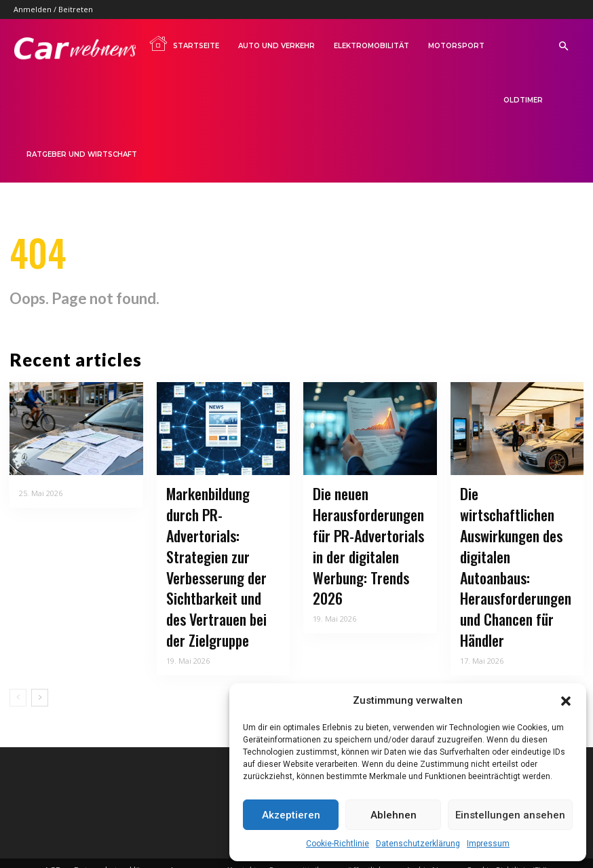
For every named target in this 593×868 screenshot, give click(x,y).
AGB (53, 832)
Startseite (184, 43)
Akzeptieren (291, 815)
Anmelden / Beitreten (53, 9)
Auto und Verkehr (276, 46)
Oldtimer (523, 100)
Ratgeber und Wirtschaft (82, 154)
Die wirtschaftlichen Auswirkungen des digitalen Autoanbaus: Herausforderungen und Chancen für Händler (512, 544)
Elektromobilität (371, 46)
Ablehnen (394, 815)
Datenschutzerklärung (418, 844)
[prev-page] (18, 659)
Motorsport (456, 46)
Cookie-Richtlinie (338, 844)
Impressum (488, 844)
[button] (566, 701)
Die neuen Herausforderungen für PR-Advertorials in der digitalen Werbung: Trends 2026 (369, 535)
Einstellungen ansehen (510, 815)
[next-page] (40, 659)
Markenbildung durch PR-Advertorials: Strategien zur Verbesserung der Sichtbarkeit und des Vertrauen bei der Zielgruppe (217, 552)
